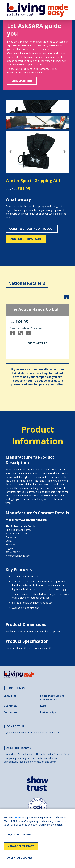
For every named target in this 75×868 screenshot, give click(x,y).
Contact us (10, 712)
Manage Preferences (21, 846)
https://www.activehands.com (26, 520)
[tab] (27, 281)
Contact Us (54, 733)
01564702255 (13, 552)
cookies (17, 817)
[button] (10, 152)
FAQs (43, 706)
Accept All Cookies (20, 858)
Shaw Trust (11, 696)
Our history (11, 706)
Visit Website (38, 343)
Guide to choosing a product (32, 229)
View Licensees (22, 81)
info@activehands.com (18, 556)
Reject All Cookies (19, 834)
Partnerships (48, 712)
